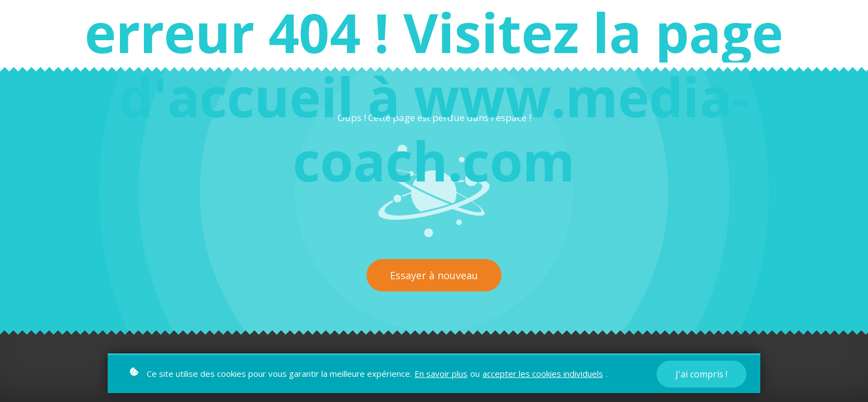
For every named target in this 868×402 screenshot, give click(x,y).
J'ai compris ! (701, 374)
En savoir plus (441, 374)
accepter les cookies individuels (543, 374)
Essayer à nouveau (434, 275)
